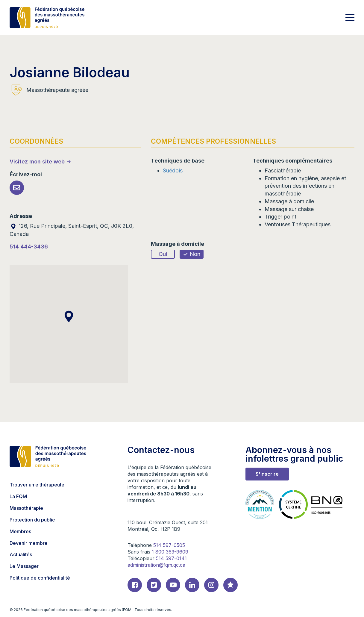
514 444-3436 (29, 247)
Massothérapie (26, 508)
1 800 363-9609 (170, 552)
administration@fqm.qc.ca (156, 565)
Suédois (173, 170)
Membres (20, 531)
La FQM (18, 496)
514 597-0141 (171, 558)
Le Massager (24, 566)
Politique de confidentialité (40, 578)
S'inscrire (267, 474)
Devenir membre (29, 543)
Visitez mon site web (37, 162)
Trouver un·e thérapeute (37, 485)
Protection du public (32, 520)
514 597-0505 (169, 545)
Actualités (21, 554)
